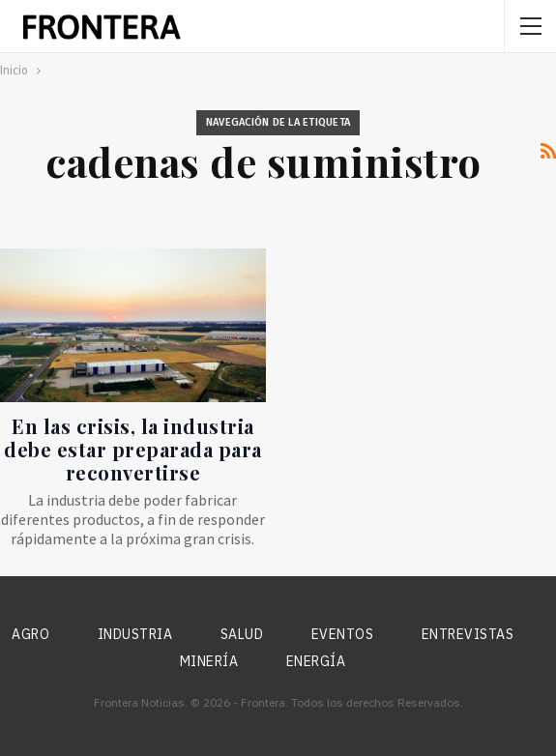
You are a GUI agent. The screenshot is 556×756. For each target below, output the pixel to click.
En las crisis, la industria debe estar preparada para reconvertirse (133, 449)
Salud (242, 634)
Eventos (343, 634)
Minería (209, 661)
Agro (30, 634)
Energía (316, 661)
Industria (135, 634)
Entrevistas (468, 634)
